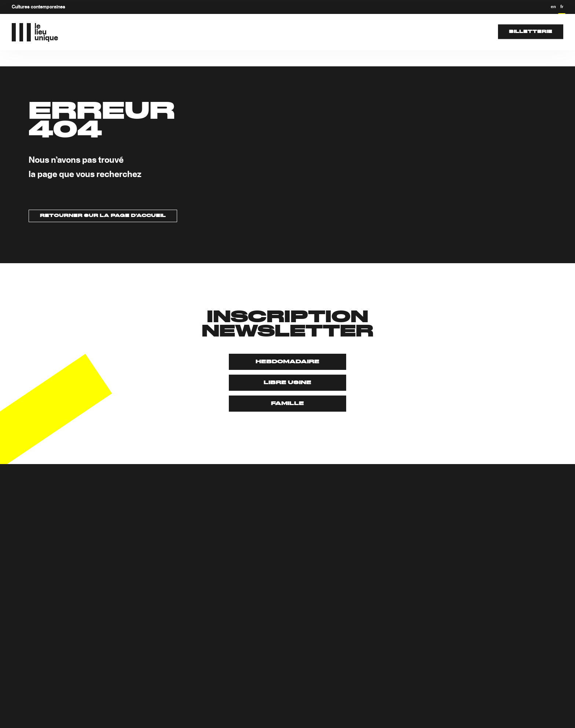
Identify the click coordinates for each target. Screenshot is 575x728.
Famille (287, 404)
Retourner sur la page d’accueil (103, 216)
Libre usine (287, 383)
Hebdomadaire (287, 362)
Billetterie (531, 32)
